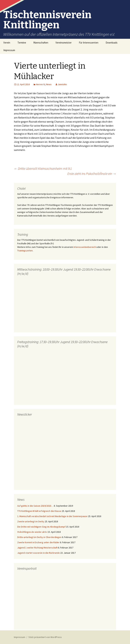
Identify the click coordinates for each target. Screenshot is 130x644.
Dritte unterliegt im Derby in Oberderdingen (39, 537)
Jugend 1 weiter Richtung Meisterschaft (37, 548)
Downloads (112, 43)
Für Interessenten (89, 43)
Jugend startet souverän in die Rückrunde (39, 553)
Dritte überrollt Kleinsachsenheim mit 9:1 (43, 169)
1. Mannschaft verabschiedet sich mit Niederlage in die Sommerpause (52, 516)
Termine (22, 43)
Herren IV (40, 84)
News (49, 84)
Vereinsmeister (64, 43)
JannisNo (62, 84)
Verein (7, 43)
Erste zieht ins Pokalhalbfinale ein (92, 174)
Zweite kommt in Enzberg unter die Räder (38, 542)
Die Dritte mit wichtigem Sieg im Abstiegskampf (41, 527)
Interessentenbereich (85, 247)
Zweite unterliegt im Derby (31, 521)
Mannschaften (41, 43)
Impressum (9, 50)
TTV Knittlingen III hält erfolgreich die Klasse (39, 511)
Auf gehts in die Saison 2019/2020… (35, 506)
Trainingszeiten (25, 251)
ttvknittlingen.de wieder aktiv (32, 532)
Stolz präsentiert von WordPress (45, 637)
